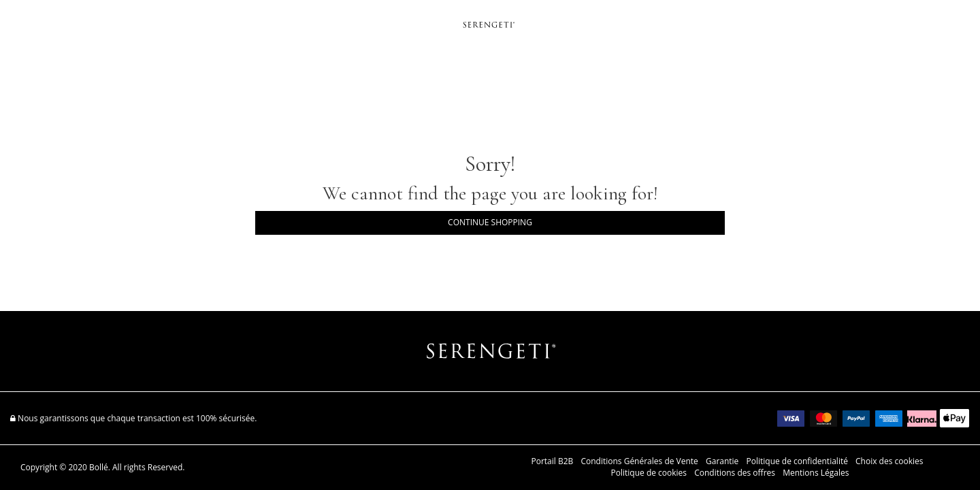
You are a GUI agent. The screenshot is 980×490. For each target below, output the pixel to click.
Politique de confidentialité (797, 461)
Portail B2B (552, 461)
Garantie (722, 461)
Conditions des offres (735, 473)
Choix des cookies (889, 461)
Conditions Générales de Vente (639, 461)
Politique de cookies (649, 473)
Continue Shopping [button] (490, 222)
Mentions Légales (816, 473)
